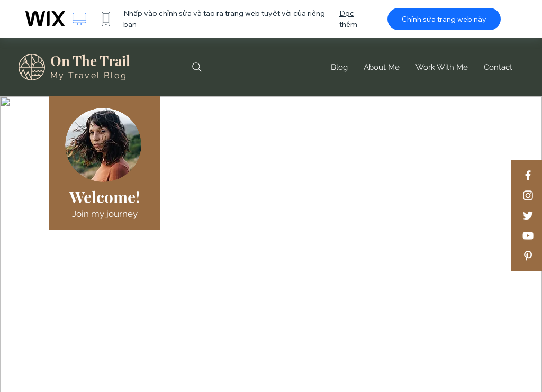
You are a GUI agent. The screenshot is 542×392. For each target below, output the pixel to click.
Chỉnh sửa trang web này (444, 19)
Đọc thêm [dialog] (348, 19)
